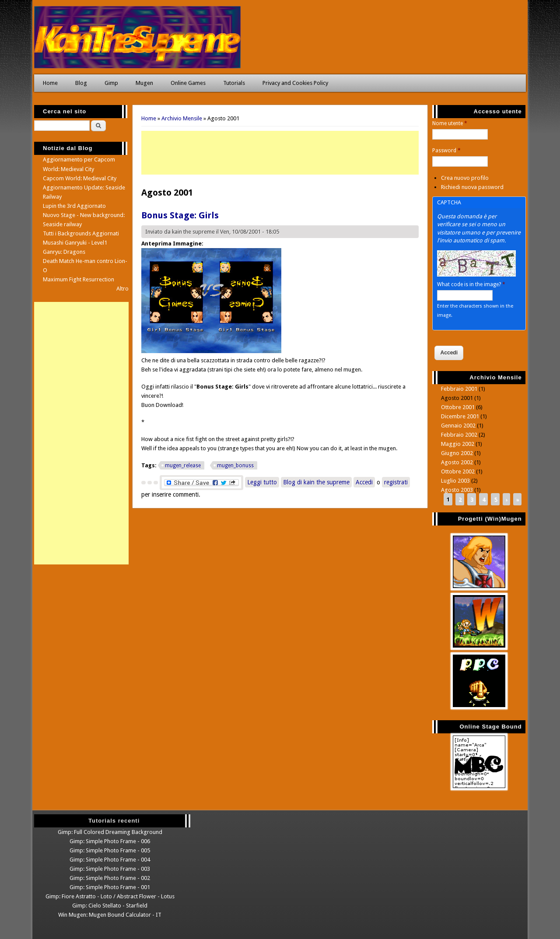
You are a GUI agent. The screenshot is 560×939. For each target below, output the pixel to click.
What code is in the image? (471, 284)
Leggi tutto (263, 481)
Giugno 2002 (457, 453)
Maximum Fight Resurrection (79, 279)
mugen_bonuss (235, 466)
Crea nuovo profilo (465, 178)
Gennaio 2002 (458, 426)
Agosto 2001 (457, 398)
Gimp (111, 83)
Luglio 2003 (455, 481)
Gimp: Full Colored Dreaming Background (110, 832)
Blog (81, 83)
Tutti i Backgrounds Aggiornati (81, 233)
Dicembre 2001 (460, 416)
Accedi (364, 482)
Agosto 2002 (457, 462)
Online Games (188, 83)
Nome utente (450, 123)
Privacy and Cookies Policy (295, 83)
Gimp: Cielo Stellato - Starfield (110, 906)
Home (50, 83)
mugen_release (183, 466)
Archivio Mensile (182, 118)
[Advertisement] (280, 153)
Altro (122, 289)
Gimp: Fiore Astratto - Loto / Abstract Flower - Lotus (110, 896)
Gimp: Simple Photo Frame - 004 (110, 860)
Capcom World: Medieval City (80, 178)
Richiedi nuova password (472, 187)
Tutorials (234, 83)
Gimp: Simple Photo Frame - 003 (110, 869)
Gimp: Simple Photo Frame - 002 (110, 878)
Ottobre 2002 (458, 471)
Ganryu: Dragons (64, 252)
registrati (396, 482)
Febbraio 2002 (459, 435)
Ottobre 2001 (458, 407)
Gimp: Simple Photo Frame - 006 (110, 841)
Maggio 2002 (458, 444)
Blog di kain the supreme (316, 482)
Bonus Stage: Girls (180, 215)
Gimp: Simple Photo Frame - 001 (110, 887)
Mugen (144, 83)
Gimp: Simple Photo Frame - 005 (110, 850)
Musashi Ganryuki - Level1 (75, 243)
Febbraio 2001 (459, 389)
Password (446, 151)
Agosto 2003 (457, 490)
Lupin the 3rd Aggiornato (74, 206)
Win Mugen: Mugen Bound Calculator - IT (110, 915)
